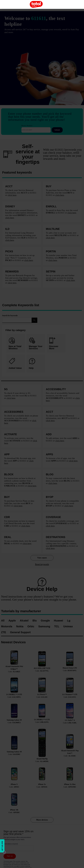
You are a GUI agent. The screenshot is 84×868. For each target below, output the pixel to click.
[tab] (36, 363)
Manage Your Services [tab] (36, 344)
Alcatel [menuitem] (24, 621)
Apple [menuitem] (12, 621)
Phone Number (27, 126)
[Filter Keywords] (34, 320)
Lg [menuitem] (69, 621)
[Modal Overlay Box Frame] (3, 846)
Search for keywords (10, 316)
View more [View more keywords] (42, 558)
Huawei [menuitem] (58, 621)
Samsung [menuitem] (44, 626)
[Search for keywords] (17, 320)
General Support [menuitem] (20, 632)
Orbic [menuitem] (31, 626)
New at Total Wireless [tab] (15, 344)
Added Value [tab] (15, 364)
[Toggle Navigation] (7, 4)
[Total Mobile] (36, 4)
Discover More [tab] (54, 344)
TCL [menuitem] (57, 626)
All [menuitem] (3, 621)
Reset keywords (42, 564)
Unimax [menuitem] (68, 626)
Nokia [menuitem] (20, 626)
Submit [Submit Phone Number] (57, 130)
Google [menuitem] (45, 621)
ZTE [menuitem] (4, 632)
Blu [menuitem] (35, 621)
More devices (42, 820)
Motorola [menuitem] (7, 626)
